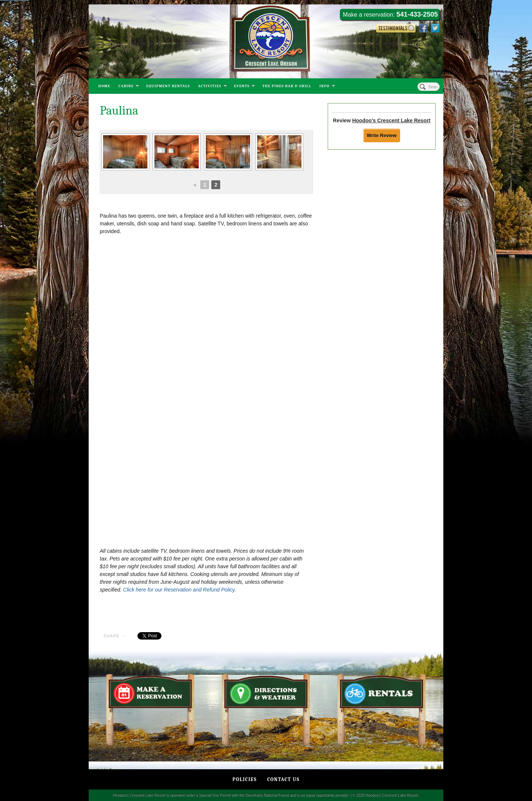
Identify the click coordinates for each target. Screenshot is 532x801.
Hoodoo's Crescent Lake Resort (391, 120)
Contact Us (283, 779)
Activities (212, 87)
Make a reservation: (390, 14)
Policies (245, 779)
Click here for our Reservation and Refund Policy (179, 590)
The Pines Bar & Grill (287, 86)
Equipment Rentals (168, 86)
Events (244, 87)
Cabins (129, 87)
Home (104, 86)
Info (327, 87)
